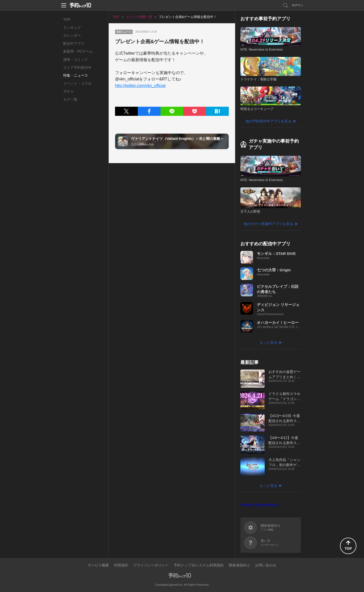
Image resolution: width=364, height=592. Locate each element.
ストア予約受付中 (77, 68)
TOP (67, 19)
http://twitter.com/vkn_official (140, 86)
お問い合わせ (266, 565)
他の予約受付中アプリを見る (268, 121)
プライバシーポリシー (151, 565)
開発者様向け (239, 565)
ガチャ (69, 91)
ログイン (298, 5)
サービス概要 (98, 565)
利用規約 (121, 565)
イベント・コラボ (77, 83)
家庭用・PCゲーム (78, 51)
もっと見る (268, 342)
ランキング (72, 28)
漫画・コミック (76, 59)
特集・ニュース (76, 75)
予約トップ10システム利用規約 (199, 565)
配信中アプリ (74, 43)
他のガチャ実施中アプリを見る (268, 224)
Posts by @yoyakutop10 (259, 505)
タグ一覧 (70, 99)
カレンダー (72, 35)
